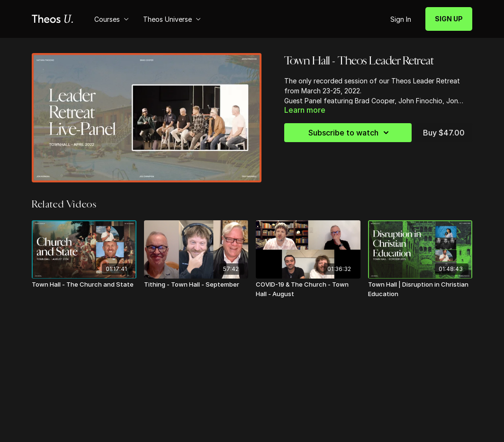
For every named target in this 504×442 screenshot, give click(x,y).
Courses (112, 19)
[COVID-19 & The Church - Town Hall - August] (308, 289)
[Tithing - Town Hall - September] (196, 285)
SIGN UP (449, 19)
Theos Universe (172, 19)
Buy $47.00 (444, 133)
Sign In (401, 19)
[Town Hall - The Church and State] (84, 285)
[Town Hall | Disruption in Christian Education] (420, 289)
